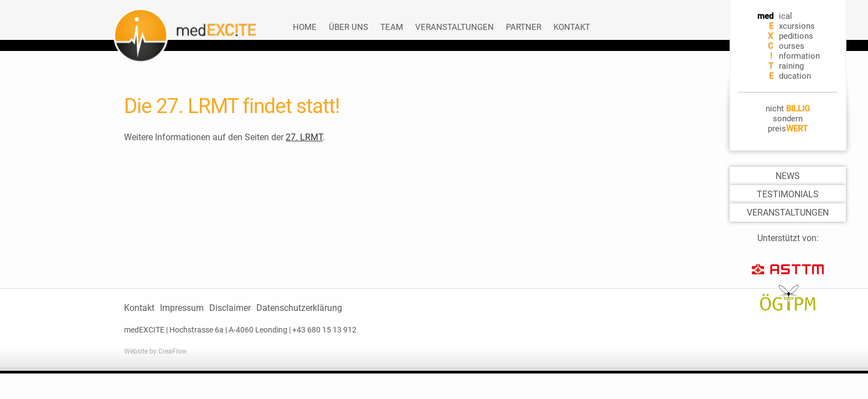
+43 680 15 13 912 (324, 330)
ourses (792, 46)
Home (305, 27)
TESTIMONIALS (788, 194)
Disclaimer (230, 308)
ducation (795, 76)
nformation (799, 56)
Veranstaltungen (454, 27)
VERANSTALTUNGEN (788, 213)
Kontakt (572, 27)
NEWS (788, 176)
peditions (796, 36)
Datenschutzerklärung (299, 308)
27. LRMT (304, 137)
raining (791, 66)
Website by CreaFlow (155, 351)
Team (392, 27)
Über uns (348, 27)
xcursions (797, 26)
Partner (524, 27)
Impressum (182, 308)
